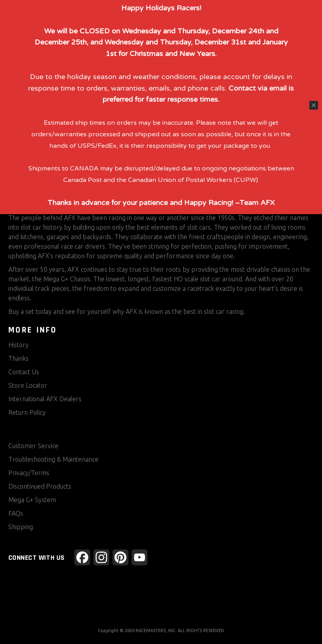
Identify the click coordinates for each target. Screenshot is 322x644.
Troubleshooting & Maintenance (53, 459)
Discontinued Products (40, 486)
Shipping (21, 527)
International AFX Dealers (45, 399)
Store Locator (28, 385)
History (18, 345)
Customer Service (33, 446)
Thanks (18, 358)
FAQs (16, 513)
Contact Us (24, 372)
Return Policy (27, 412)
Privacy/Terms (29, 473)
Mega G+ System (32, 500)
